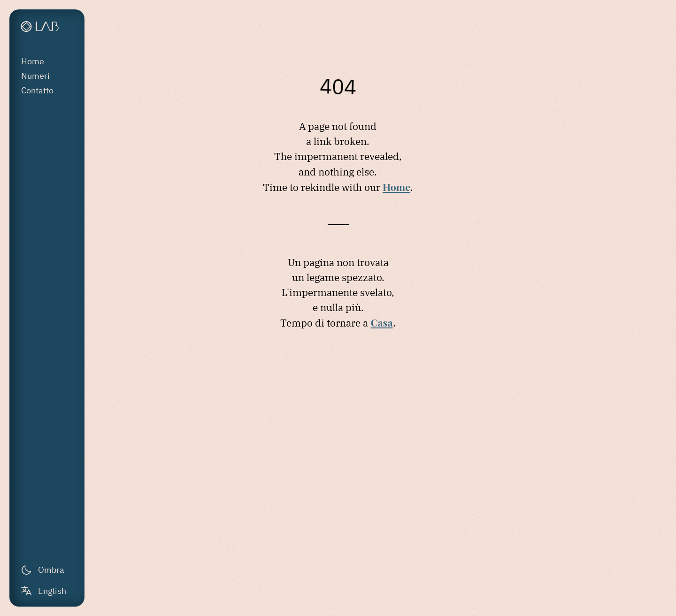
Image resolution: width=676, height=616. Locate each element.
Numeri (35, 76)
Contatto (37, 90)
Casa (381, 322)
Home (33, 61)
